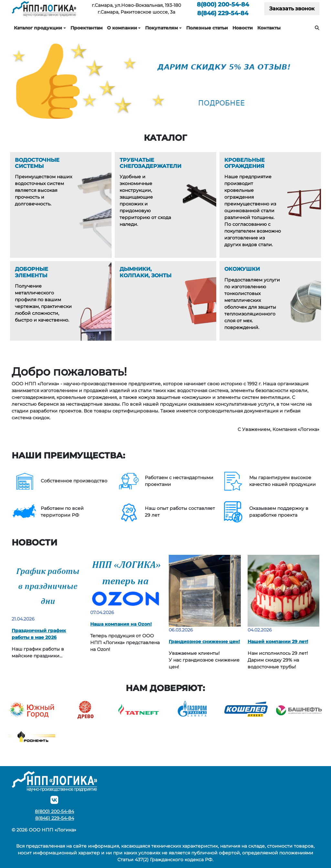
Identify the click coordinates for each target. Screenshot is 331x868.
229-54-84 (223, 13)
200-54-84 (223, 4)
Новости (243, 28)
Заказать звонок (292, 9)
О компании (122, 28)
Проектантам (86, 28)
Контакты (269, 28)
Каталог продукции (38, 28)
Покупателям (161, 28)
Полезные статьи (207, 28)
